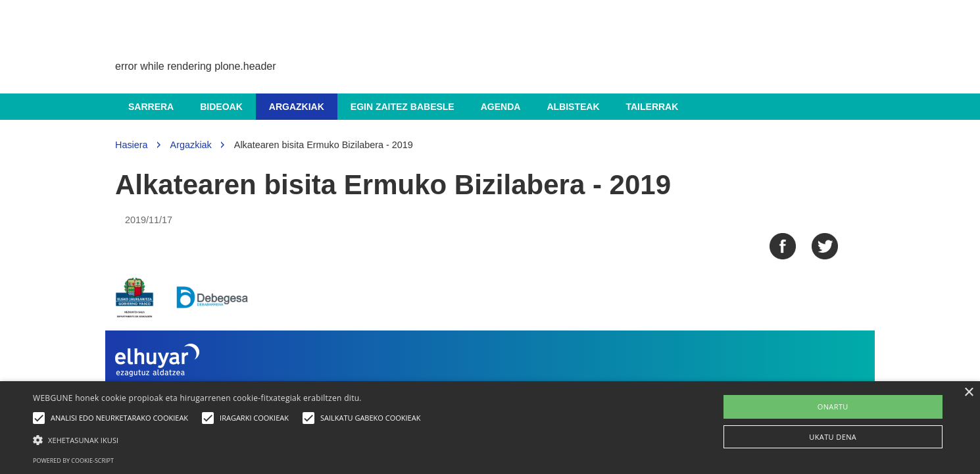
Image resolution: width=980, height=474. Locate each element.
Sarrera (151, 107)
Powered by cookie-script (73, 461)
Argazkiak (297, 107)
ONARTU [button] (833, 407)
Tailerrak (652, 107)
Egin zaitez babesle (403, 107)
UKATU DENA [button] (833, 437)
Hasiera (132, 145)
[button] (230, 439)
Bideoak (221, 107)
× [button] (968, 393)
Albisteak (573, 107)
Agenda (501, 107)
